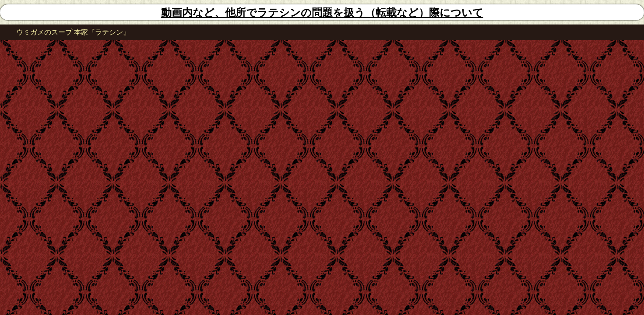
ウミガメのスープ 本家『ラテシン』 (73, 32)
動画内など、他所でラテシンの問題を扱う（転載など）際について (322, 13)
